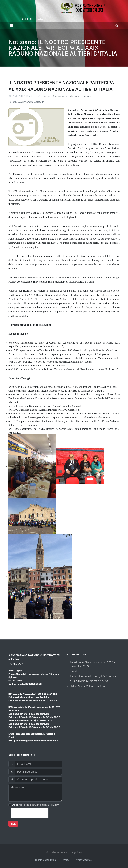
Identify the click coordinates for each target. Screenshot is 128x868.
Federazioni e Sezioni (79, 96)
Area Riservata (32, 19)
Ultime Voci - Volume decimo (87, 686)
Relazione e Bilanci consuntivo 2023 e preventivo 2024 (93, 664)
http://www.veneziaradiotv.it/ (26, 102)
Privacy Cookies (83, 860)
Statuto (74, 671)
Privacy (54, 805)
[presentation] (30, 813)
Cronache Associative (54, 96)
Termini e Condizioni (35, 805)
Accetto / (36, 805)
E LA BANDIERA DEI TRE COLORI (90, 681)
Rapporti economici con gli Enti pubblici (94, 676)
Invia (13, 824)
